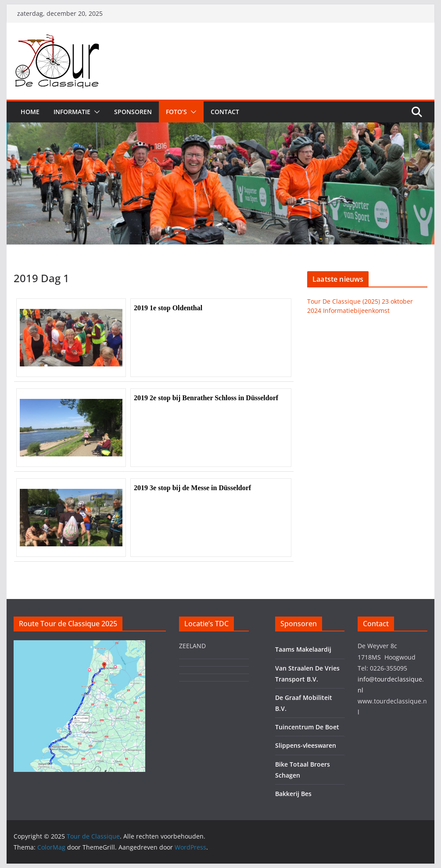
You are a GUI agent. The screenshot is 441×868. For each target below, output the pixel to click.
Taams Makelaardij (303, 649)
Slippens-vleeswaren (306, 745)
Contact (225, 112)
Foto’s (176, 112)
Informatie (72, 112)
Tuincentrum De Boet (307, 727)
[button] (95, 112)
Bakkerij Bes (293, 794)
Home (30, 112)
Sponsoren (133, 112)
